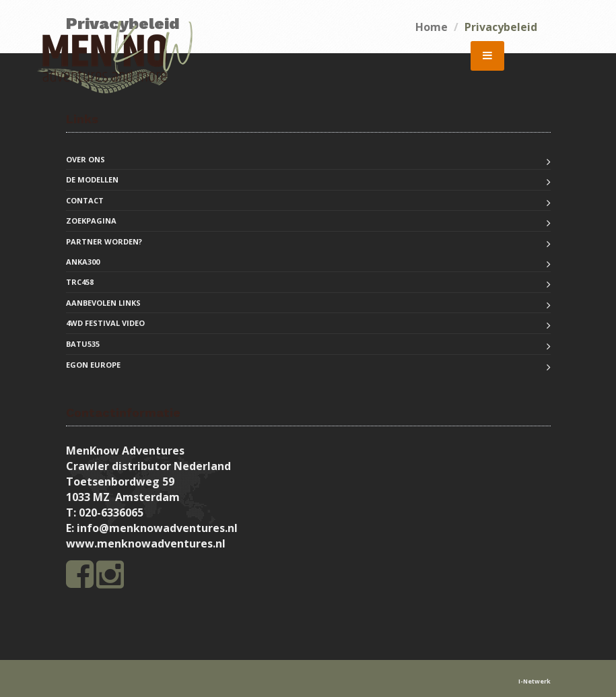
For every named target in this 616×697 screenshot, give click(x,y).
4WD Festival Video (105, 323)
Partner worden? (104, 241)
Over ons (85, 159)
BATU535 (83, 344)
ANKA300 (83, 262)
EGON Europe (93, 365)
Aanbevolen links (103, 303)
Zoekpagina (91, 221)
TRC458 (80, 282)
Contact (85, 200)
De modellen (92, 179)
